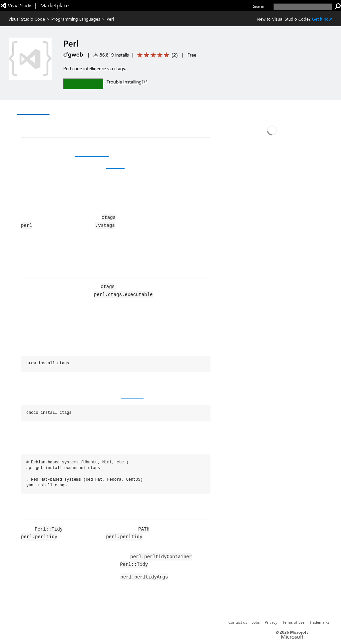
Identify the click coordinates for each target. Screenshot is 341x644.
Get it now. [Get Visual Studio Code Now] (322, 19)
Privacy (271, 622)
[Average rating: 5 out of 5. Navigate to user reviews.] (156, 55)
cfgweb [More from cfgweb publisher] (73, 54)
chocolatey (132, 397)
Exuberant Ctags (92, 154)
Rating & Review (146, 108)
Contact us (238, 622)
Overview (33, 108)
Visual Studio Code (27, 19)
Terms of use (293, 622)
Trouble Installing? (127, 82)
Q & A (109, 108)
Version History (73, 108)
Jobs (256, 622)
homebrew (132, 347)
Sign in (259, 6)
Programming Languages (76, 19)
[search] (303, 7)
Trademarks (319, 622)
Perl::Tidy (115, 166)
